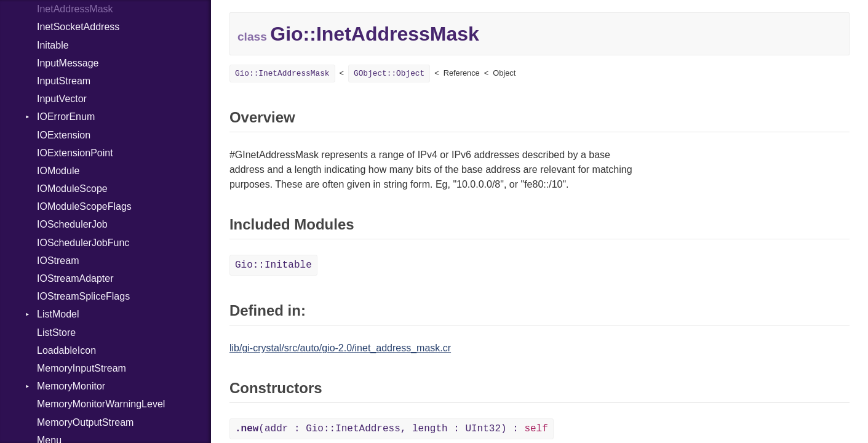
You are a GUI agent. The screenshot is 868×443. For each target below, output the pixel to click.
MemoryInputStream (82, 368)
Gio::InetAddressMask (282, 74)
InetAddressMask (75, 9)
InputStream (64, 81)
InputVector (62, 99)
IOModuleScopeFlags (84, 206)
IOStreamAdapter (75, 278)
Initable (53, 45)
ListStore (56, 333)
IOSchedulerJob (72, 224)
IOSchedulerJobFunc (83, 243)
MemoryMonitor (71, 386)
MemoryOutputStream (85, 422)
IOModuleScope (72, 189)
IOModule (58, 171)
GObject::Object (389, 74)
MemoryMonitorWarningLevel (101, 404)
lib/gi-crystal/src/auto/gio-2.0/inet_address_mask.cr (340, 348)
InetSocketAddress (78, 27)
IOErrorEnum (66, 117)
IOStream (58, 261)
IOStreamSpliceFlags (83, 296)
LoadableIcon (66, 350)
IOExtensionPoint (75, 153)
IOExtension (64, 135)
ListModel (58, 314)
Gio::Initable (273, 265)
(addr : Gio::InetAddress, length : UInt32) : (392, 429)
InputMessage (68, 63)
